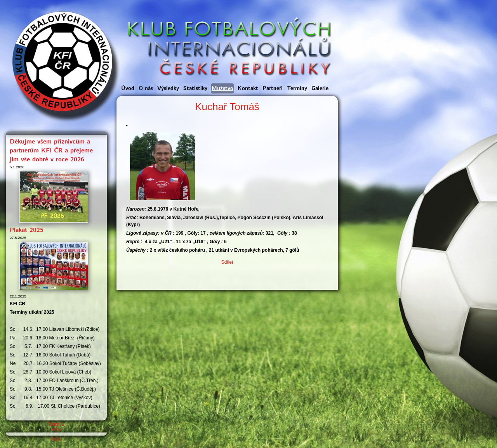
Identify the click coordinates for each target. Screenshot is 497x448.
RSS (56, 430)
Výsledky (168, 88)
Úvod (128, 88)
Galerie (320, 88)
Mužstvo (222, 88)
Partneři (273, 88)
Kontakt (248, 88)
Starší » (56, 424)
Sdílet (227, 262)
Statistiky (195, 88)
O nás (146, 88)
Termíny (297, 88)
